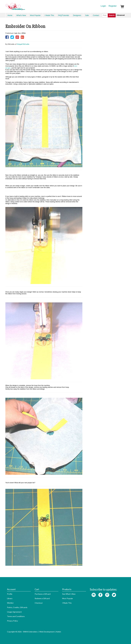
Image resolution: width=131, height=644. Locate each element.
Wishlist (10, 603)
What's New (21, 15)
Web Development (47, 632)
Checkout (39, 603)
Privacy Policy (12, 621)
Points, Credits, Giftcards (17, 607)
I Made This (49, 15)
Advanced (121, 15)
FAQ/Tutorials (64, 15)
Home (10, 15)
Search (112, 15)
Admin (58, 632)
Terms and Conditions (16, 616)
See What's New (69, 594)
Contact (96, 15)
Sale (87, 15)
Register (113, 6)
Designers (77, 15)
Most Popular (35, 15)
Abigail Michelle (23, 44)
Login (103, 6)
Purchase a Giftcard (43, 594)
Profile (10, 594)
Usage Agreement (14, 612)
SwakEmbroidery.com (25, 8)
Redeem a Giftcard (42, 598)
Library (10, 598)
